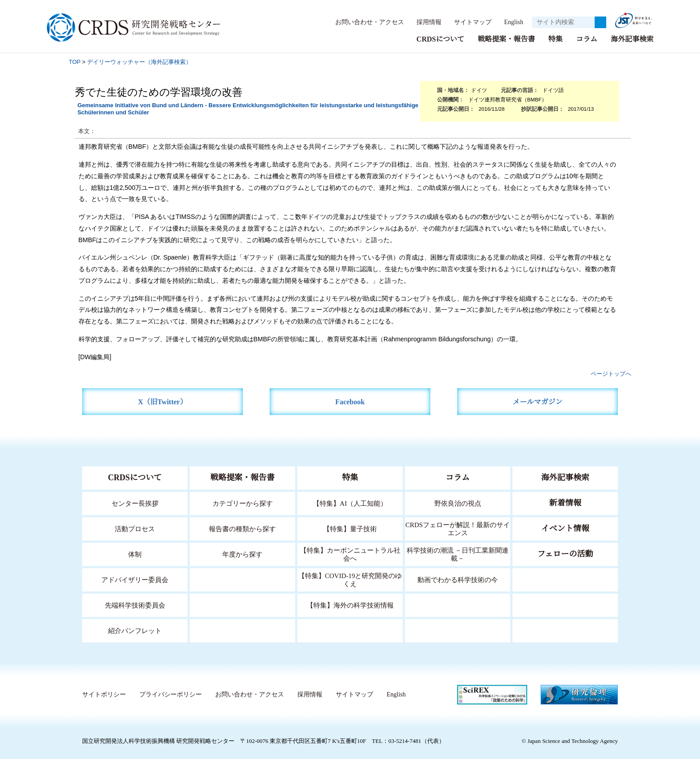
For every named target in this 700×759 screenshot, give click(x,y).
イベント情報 (565, 528)
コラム (587, 39)
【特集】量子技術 (350, 528)
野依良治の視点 (458, 503)
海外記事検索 (632, 39)
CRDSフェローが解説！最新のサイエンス (458, 528)
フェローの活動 (565, 554)
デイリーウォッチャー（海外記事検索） (139, 61)
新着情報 (565, 503)
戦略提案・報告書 (506, 39)
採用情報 (425, 22)
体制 (135, 554)
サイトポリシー (104, 694)
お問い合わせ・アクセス (365, 22)
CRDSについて (440, 39)
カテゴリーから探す (242, 503)
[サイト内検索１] (563, 22)
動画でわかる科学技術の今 (458, 579)
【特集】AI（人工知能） (350, 503)
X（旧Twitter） (163, 401)
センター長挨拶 (135, 503)
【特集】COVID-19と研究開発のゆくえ (350, 579)
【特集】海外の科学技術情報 (350, 605)
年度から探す (242, 554)
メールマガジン (537, 401)
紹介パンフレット (135, 630)
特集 (555, 39)
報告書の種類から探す (242, 528)
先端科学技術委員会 (135, 605)
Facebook (350, 401)
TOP (75, 61)
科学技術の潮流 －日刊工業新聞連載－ (458, 554)
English (511, 22)
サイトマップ (468, 22)
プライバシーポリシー (170, 694)
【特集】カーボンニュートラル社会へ (350, 554)
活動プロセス (135, 528)
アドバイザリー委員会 (135, 579)
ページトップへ (611, 373)
